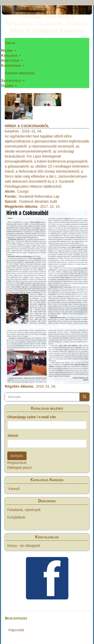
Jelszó (13, 436)
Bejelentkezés (16, 618)
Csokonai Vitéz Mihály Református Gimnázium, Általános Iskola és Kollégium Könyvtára (47, 17)
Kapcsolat (16, 630)
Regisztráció (17, 463)
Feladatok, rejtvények (24, 510)
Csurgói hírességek (20, 73)
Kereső (14, 489)
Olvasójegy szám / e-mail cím (32, 417)
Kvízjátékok (16, 517)
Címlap (10, 43)
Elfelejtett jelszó (19, 468)
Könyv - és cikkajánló (24, 546)
